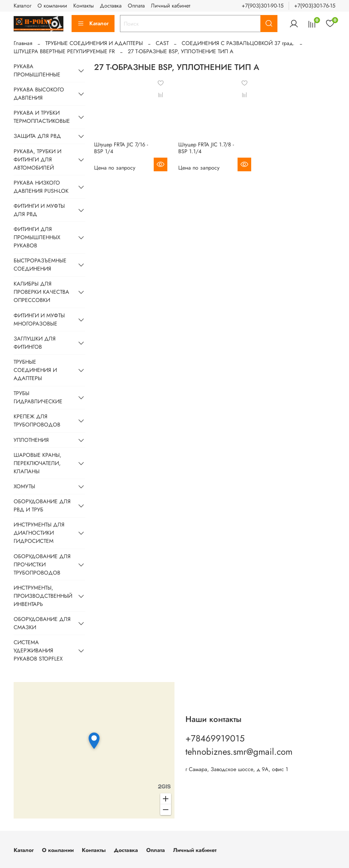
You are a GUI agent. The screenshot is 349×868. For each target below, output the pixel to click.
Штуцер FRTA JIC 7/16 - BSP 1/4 (121, 148)
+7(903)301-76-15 (315, 6)
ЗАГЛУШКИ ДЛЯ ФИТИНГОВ (35, 343)
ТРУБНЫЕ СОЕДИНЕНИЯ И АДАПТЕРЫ (94, 43)
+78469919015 (215, 738)
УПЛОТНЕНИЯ (31, 440)
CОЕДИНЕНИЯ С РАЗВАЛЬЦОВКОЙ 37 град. (238, 43)
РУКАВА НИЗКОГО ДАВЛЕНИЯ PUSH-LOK (41, 187)
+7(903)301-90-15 (263, 6)
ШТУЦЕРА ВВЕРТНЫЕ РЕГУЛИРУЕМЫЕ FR (64, 51)
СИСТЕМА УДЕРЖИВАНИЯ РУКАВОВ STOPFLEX (38, 650)
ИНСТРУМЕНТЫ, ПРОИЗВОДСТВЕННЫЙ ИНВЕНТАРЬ (43, 596)
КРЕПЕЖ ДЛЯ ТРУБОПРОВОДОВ (37, 421)
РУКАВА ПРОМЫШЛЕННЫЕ (37, 70)
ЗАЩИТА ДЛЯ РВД (37, 136)
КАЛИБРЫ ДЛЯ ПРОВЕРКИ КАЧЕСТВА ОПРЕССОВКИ (41, 292)
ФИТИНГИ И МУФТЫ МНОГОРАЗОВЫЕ (39, 320)
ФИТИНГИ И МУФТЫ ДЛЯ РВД (39, 210)
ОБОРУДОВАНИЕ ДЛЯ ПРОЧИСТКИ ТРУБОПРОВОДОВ (42, 565)
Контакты (84, 6)
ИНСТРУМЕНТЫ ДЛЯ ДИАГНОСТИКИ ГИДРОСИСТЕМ (39, 533)
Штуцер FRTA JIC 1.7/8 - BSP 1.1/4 (206, 148)
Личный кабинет (171, 6)
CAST (162, 43)
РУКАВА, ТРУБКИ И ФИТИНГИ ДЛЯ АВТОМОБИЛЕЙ (37, 160)
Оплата (136, 6)
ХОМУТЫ (24, 486)
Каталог (22, 6)
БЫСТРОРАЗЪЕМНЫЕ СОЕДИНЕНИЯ (40, 265)
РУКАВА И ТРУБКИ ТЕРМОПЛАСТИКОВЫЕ (42, 117)
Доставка (111, 6)
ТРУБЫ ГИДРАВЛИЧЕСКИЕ (38, 397)
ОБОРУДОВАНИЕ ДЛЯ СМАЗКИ (42, 623)
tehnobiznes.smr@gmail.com (239, 752)
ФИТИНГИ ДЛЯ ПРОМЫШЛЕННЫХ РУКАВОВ (37, 237)
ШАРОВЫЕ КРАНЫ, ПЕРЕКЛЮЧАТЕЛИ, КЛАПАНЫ (37, 463)
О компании (52, 6)
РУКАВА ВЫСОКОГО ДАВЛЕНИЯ (39, 94)
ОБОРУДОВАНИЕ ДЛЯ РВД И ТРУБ (42, 505)
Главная (23, 43)
